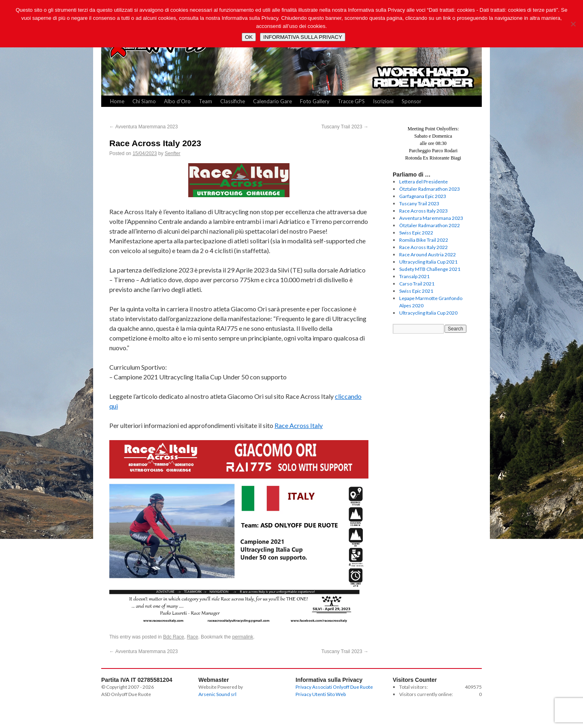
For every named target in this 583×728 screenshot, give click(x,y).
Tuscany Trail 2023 (345, 127)
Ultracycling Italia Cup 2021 (428, 262)
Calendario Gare (272, 101)
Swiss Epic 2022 (416, 233)
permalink (243, 637)
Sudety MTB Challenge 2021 (430, 269)
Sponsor (412, 101)
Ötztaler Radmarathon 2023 (430, 189)
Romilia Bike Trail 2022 (424, 240)
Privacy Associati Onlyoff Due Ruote (334, 687)
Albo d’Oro (177, 101)
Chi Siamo (144, 101)
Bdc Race (174, 637)
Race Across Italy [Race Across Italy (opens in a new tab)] (299, 425)
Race (192, 637)
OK (249, 37)
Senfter (173, 153)
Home (117, 101)
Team (205, 101)
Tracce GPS (351, 101)
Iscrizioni (383, 101)
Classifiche (233, 101)
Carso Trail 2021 (417, 284)
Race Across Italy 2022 (423, 247)
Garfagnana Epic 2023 (423, 196)
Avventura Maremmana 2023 (144, 127)
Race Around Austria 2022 (428, 254)
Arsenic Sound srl (217, 694)
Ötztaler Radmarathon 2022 (430, 225)
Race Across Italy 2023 (423, 211)
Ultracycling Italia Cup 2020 (428, 313)
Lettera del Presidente (423, 182)
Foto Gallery (315, 101)
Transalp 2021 (414, 276)
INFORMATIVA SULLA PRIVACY (303, 37)
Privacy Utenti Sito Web (321, 694)
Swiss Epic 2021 (416, 291)
